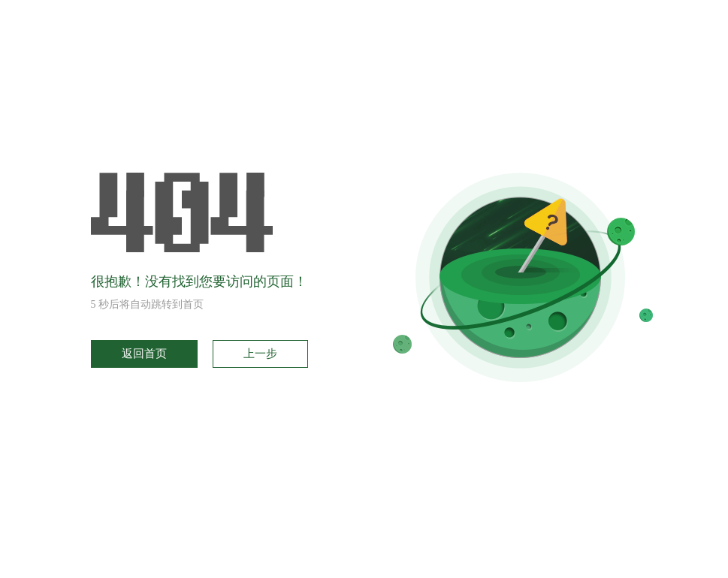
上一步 (260, 354)
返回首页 (144, 354)
